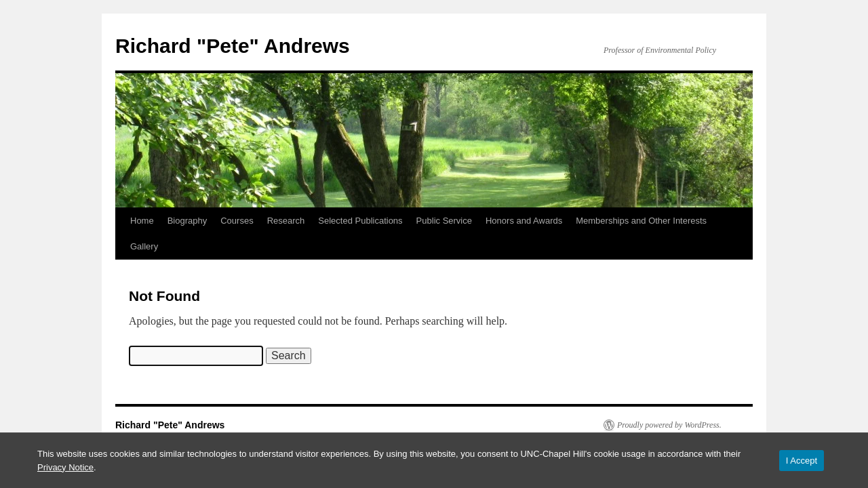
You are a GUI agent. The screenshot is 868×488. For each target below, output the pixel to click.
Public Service (444, 221)
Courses (237, 221)
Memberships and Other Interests (641, 221)
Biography (188, 221)
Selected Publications (360, 221)
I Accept (802, 461)
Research (286, 221)
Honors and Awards (524, 221)
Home (142, 221)
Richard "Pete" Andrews (233, 46)
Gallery (144, 246)
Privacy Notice (65, 467)
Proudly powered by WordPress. (669, 425)
